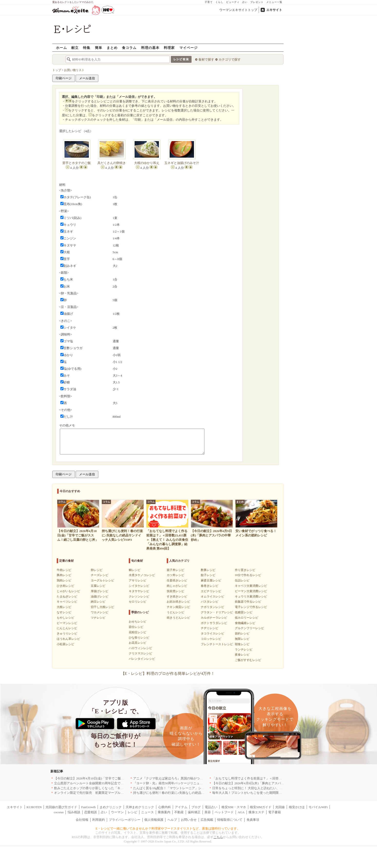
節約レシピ (242, 633)
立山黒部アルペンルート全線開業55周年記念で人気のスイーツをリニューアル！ (111, 783)
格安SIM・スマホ (234, 807)
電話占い (211, 807)
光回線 (280, 807)
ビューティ (233, 2)
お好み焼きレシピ (178, 602)
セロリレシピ (138, 602)
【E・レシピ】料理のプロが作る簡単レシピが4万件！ (168, 674)
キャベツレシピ (67, 602)
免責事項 (253, 820)
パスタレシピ (210, 602)
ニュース (147, 812)
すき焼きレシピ (177, 597)
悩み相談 (74, 812)
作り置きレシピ (245, 570)
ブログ (196, 807)
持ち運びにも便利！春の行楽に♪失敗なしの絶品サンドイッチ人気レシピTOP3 (188, 793)
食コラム (129, 48)
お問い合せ (189, 820)
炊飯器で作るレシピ (248, 602)
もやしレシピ (65, 618)
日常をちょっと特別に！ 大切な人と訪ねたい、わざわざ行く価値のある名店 (266, 788)
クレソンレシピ (139, 597)
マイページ (188, 48)
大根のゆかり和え (147, 163)
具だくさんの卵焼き (112, 163)
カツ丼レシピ (175, 575)
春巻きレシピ (210, 586)
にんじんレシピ (67, 628)
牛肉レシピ (64, 570)
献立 (75, 48)
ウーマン (117, 812)
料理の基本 (150, 48)
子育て (209, 2)
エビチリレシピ (211, 591)
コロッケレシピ (211, 639)
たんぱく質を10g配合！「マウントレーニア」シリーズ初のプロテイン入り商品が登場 (194, 788)
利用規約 (99, 820)
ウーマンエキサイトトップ (238, 10)
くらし (219, 2)
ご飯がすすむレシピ (248, 660)
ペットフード (224, 812)
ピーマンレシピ (67, 623)
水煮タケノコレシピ (142, 575)
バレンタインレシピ (142, 659)
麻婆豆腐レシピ (211, 580)
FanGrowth (88, 807)
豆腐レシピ (98, 586)
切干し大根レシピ (102, 607)
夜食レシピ (242, 655)
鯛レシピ (135, 570)
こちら (218, 837)
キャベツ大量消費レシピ (251, 586)
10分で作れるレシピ (248, 575)
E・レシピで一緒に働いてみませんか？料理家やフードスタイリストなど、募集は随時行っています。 (168, 828)
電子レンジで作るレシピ (251, 607)
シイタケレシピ (139, 586)
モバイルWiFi (318, 807)
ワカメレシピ (100, 612)
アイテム (181, 807)
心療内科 (165, 807)
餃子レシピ (208, 575)
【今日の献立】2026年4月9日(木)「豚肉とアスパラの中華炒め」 (258, 783)
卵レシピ (97, 570)
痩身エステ (256, 812)
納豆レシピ (98, 602)
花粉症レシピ (138, 632)
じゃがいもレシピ (68, 591)
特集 (87, 48)
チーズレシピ (100, 575)
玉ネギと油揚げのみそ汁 (182, 163)
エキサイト (274, 10)
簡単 (99, 48)
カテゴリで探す (230, 59)
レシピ (133, 812)
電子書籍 (275, 812)
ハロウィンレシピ (140, 648)
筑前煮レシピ (175, 591)
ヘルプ (172, 820)
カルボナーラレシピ (214, 618)
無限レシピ (242, 639)
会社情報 (82, 820)
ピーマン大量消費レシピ (251, 591)
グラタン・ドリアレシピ (217, 612)
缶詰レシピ (242, 580)
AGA (241, 812)
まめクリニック (111, 807)
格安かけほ (297, 807)
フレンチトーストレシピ (217, 644)
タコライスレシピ (212, 633)
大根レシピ (64, 607)
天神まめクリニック (140, 807)
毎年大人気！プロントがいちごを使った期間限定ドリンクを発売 (258, 793)
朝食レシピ (242, 644)
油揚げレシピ (100, 597)
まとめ (112, 48)
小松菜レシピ (65, 644)
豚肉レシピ (64, 575)
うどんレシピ (175, 612)
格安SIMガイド (261, 807)
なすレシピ (64, 612)
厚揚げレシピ (100, 591)
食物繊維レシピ (245, 623)
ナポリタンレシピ (212, 607)
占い (245, 2)
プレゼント (257, 2)
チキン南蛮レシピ (178, 607)
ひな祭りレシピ (139, 638)
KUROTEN (34, 807)
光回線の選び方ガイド (61, 807)
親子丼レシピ (175, 570)
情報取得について (230, 820)
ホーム (61, 48)
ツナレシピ (98, 618)
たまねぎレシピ (67, 597)
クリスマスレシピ (140, 653)
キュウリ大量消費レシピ (251, 597)
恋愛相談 (91, 812)
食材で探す (206, 59)
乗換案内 (164, 812)
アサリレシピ (138, 580)
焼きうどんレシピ (178, 618)
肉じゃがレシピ (177, 586)
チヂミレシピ (210, 628)
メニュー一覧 (274, 2)
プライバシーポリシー (125, 820)
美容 (208, 812)
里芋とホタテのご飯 (77, 163)
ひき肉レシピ (65, 586)
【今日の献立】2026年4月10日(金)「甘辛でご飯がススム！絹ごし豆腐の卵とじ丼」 (113, 778)
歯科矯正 (194, 812)
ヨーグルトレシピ (102, 580)
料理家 (169, 48)
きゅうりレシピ (67, 633)
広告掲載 (207, 820)
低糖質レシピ (244, 612)
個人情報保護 (154, 820)
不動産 (179, 812)
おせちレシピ (138, 622)
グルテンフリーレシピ (249, 628)
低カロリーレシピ (247, 618)
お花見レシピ (138, 643)
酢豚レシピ (208, 570)
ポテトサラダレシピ (214, 623)
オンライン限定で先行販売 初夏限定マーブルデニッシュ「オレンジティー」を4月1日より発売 (122, 793)
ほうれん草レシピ (68, 639)
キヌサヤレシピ (139, 591)
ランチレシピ (244, 650)
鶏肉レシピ (64, 580)
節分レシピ (136, 627)
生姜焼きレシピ (177, 580)
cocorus (59, 812)
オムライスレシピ (212, 597)
